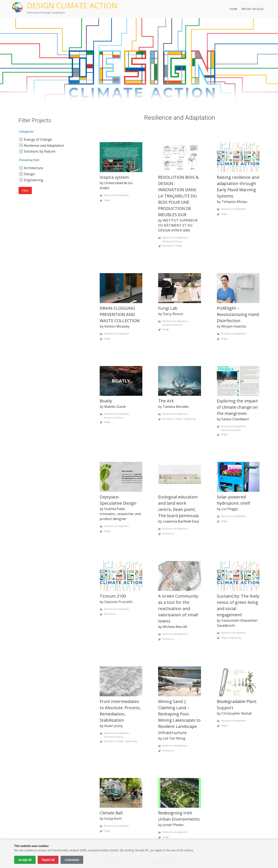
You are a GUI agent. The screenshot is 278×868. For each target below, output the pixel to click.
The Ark (166, 401)
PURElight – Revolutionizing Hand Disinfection (238, 314)
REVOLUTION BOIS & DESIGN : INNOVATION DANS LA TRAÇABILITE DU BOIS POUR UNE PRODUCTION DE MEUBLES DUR (178, 196)
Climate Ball (111, 813)
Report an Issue (253, 9)
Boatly (106, 401)
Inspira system (114, 177)
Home (234, 9)
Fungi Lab (168, 308)
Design (107, 200)
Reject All (48, 860)
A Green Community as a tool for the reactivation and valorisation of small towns (178, 608)
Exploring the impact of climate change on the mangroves (237, 407)
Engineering (189, 419)
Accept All (25, 860)
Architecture (168, 246)
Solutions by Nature (172, 241)
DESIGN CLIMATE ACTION (72, 6)
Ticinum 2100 (113, 596)
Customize (72, 860)
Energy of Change (38, 139)
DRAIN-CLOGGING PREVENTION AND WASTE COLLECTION (120, 314)
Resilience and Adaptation (116, 195)
